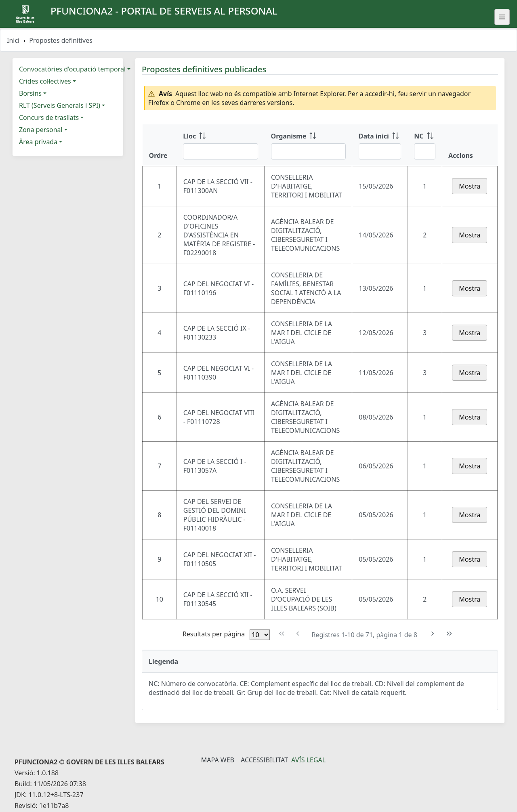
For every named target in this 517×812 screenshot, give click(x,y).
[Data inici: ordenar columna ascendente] (380, 145)
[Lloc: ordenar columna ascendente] (220, 145)
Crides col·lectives (45, 81)
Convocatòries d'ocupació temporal (72, 69)
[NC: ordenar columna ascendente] (425, 145)
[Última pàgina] (449, 634)
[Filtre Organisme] (308, 151)
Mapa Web (218, 760)
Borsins (30, 93)
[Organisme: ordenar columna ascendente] (308, 145)
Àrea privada (38, 142)
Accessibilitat (264, 760)
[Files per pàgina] (260, 635)
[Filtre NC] (425, 151)
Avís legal (308, 760)
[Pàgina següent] (433, 634)
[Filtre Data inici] (380, 151)
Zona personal (41, 130)
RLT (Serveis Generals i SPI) (60, 105)
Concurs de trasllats (49, 117)
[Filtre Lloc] (220, 151)
